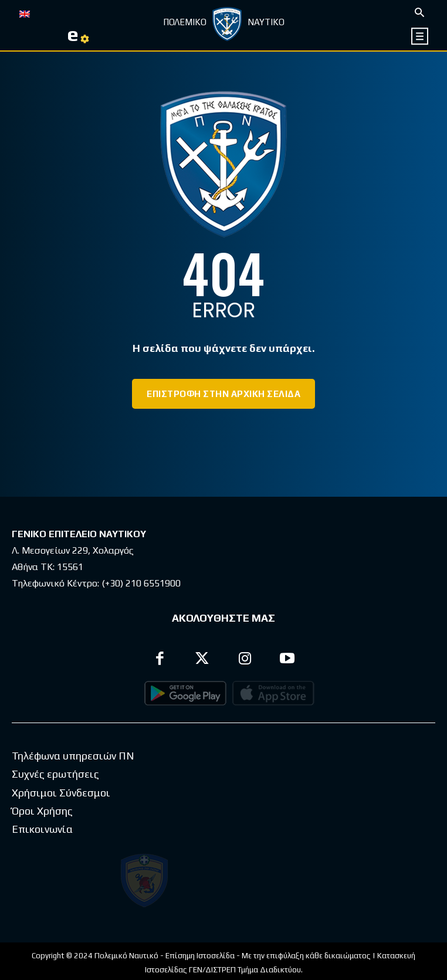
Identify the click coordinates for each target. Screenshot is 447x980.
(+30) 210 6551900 (141, 583)
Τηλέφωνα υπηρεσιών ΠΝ (73, 776)
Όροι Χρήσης (42, 831)
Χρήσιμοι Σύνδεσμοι (61, 813)
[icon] (420, 36)
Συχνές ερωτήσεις (55, 794)
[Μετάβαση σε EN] (25, 13)
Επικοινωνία (42, 849)
